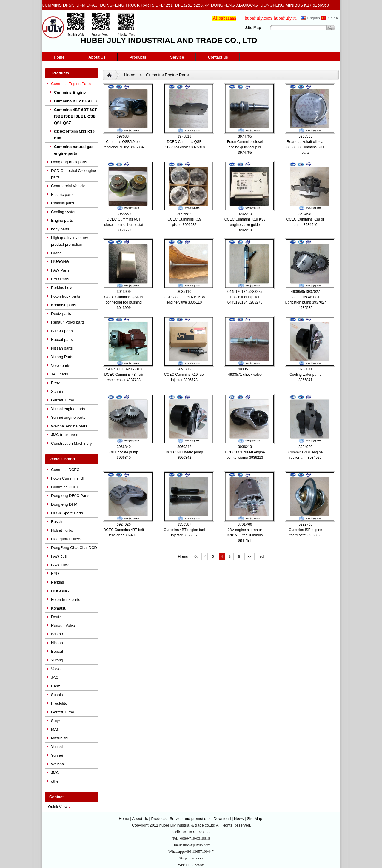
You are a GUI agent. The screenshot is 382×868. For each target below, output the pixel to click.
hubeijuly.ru (285, 18)
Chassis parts (63, 203)
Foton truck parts (66, 296)
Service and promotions (190, 819)
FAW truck (60, 565)
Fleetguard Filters (66, 539)
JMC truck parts (65, 435)
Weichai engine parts (69, 426)
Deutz (56, 617)
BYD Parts (60, 279)
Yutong (57, 660)
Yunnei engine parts (68, 417)
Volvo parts (61, 365)
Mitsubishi (60, 738)
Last (260, 557)
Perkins (57, 582)
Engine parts (62, 220)
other (56, 781)
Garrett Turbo (63, 400)
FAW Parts (60, 270)
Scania (57, 391)
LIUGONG (60, 262)
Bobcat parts (62, 340)
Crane (56, 253)
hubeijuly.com (258, 18)
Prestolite (59, 703)
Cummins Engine (70, 92)
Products (138, 57)
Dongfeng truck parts (69, 162)
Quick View (58, 807)
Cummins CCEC (65, 487)
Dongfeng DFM (64, 504)
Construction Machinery (71, 443)
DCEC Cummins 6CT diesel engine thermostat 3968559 (124, 225)
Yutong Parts (62, 357)
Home (59, 57)
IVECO (57, 634)
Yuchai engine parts (68, 409)
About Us (97, 57)
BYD (55, 574)
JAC (55, 677)
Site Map (253, 28)
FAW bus (59, 556)
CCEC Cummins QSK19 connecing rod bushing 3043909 (124, 302)
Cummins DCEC (65, 470)
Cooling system (64, 212)
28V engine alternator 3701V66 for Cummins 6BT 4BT (245, 535)
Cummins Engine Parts (71, 84)
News (239, 819)
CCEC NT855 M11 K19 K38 (74, 135)
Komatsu (59, 608)
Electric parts (62, 194)
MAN (55, 729)
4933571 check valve (245, 375)
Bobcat (57, 651)
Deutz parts (61, 314)
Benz (56, 383)
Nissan (57, 643)
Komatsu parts (64, 305)
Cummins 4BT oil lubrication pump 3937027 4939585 (305, 302)
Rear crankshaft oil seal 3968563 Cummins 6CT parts (305, 147)
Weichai (58, 764)
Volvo (56, 669)
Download (222, 819)
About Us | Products (150, 819)
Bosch (56, 522)
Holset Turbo (62, 530)
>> (249, 557)
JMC (55, 773)
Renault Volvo (63, 625)
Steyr (56, 721)
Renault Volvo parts (68, 322)
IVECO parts (62, 331)
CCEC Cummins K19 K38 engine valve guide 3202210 (245, 225)
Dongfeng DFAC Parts (70, 496)
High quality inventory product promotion (70, 241)
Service (177, 57)
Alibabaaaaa (224, 18)
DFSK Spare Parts (67, 513)
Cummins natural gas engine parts (74, 150)
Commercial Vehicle (68, 186)
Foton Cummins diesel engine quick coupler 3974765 (245, 147)
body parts (60, 229)
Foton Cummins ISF (68, 478)
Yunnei (57, 755)
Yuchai (57, 747)
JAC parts (60, 374)
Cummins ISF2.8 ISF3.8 (75, 101)
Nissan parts (62, 348)
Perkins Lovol (63, 288)
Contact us (218, 57)
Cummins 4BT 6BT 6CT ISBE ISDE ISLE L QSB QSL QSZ (76, 116)
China (333, 18)
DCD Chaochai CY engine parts (74, 174)
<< (196, 557)
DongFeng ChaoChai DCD (74, 548)
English (314, 18)
